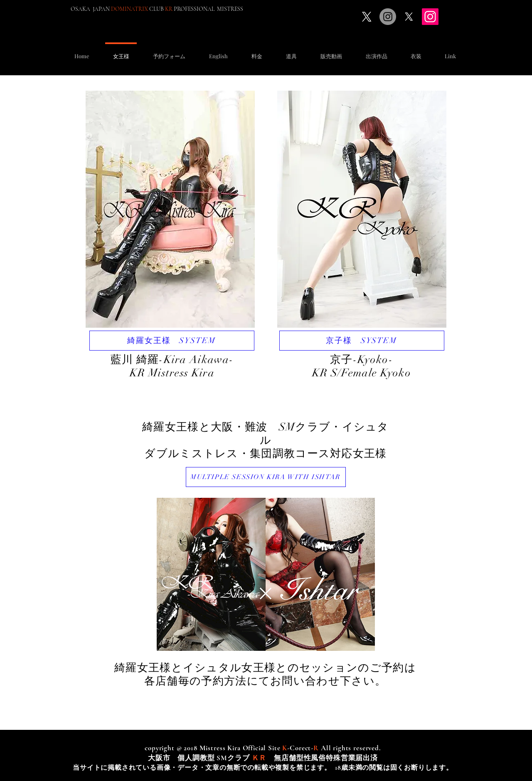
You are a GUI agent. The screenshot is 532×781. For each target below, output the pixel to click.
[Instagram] (430, 17)
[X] (367, 17)
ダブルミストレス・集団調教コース (237, 454)
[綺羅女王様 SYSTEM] (172, 341)
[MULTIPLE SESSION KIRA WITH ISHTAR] (266, 477)
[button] (169, 52)
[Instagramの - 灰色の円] (388, 17)
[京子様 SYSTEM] (362, 341)
